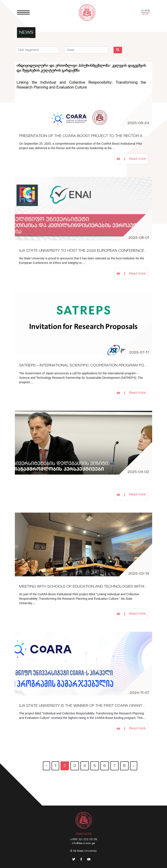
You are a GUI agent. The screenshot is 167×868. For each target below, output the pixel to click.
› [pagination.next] (134, 766)
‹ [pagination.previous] (46, 766)
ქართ (146, 11)
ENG (146, 14)
